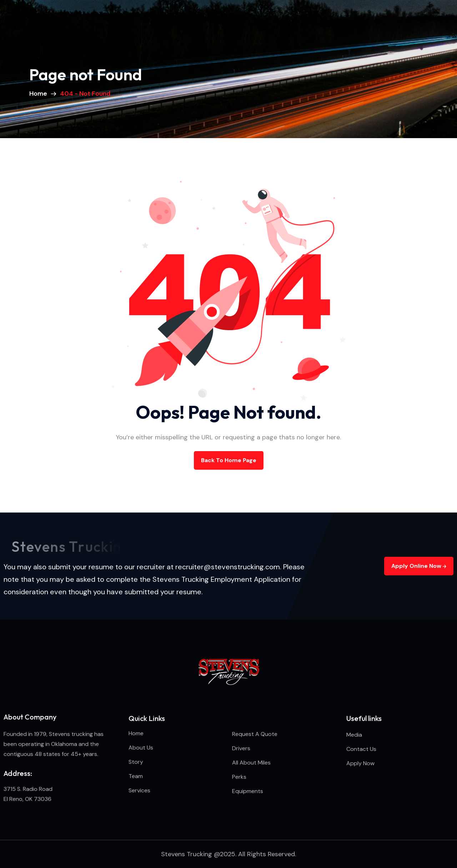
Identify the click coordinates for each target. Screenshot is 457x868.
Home (40, 94)
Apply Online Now (419, 566)
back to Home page (229, 460)
